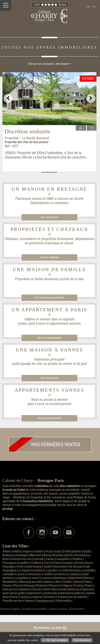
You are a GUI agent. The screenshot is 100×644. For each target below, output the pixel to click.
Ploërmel (41, 586)
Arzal (49, 551)
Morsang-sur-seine (31, 582)
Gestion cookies (58, 609)
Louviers (46, 578)
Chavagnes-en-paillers (16, 563)
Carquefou (63, 559)
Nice (58, 582)
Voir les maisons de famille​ (49, 298)
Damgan (68, 563)
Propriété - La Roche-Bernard (27, 138)
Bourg (47, 555)
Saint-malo (51, 593)
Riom (47, 589)
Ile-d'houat (76, 567)
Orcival (78, 582)
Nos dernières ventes (44, 444)
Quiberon (25, 589)
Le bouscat (32, 574)
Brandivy (58, 555)
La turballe (87, 570)
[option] (49, 99)
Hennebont (60, 567)
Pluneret (54, 586)
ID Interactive (77, 609)
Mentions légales (10, 609)
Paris (88, 582)
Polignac (67, 586)
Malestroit (75, 578)
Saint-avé (87, 589)
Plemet (18, 586)
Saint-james (35, 593)
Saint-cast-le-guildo (14, 593)
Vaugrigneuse (45, 601)
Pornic (89, 586)
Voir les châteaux (50, 257)
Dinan (88, 563)
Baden (78, 551)
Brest (6, 559)
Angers (28, 551)
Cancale (39, 559)
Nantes (49, 582)
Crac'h (47, 563)
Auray (57, 551)
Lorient (35, 578)
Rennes (38, 589)
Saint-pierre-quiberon (72, 593)
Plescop (29, 586)
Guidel (48, 567)
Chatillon (77, 559)
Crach (57, 563)
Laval (19, 574)
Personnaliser (82, 640)
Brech (69, 555)
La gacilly (50, 570)
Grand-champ (33, 567)
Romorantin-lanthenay (66, 589)
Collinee (37, 563)
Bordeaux (8, 555)
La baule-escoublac (30, 570)
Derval (79, 563)
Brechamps (82, 555)
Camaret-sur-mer (21, 559)
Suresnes (50, 597)
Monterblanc (10, 582)
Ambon (17, 551)
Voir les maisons (49, 378)
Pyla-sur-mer (10, 589)
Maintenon (60, 578)
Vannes (29, 601)
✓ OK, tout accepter (55, 640)
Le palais (73, 574)
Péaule (7, 586)
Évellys (67, 551)
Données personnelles (34, 609)
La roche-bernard (68, 570)
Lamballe (8, 574)
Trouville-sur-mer (13, 601)
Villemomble (63, 601)
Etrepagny (9, 567)
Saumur (37, 597)
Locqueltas (21, 578)
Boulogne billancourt (29, 555)
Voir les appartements (49, 338)
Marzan (88, 578)
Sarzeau (25, 597)
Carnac (50, 559)
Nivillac (68, 582)
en (94, 7)
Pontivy (79, 586)
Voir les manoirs (50, 217)
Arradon (39, 551)
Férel (20, 567)
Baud (87, 551)
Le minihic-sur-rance (53, 574)
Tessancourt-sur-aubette (72, 597)
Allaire (6, 551)
